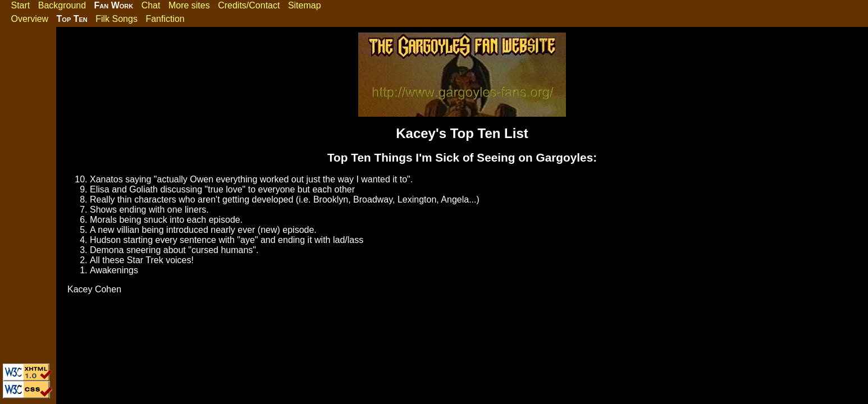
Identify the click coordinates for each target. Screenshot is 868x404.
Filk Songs (117, 19)
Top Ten (72, 19)
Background (62, 5)
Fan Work (114, 5)
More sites (189, 5)
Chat (151, 5)
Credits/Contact (249, 5)
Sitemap (305, 5)
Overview (29, 19)
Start (20, 5)
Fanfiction (165, 19)
